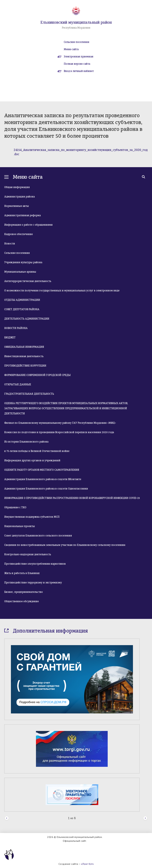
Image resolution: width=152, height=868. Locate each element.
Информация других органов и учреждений (32, 460)
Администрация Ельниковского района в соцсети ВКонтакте (43, 479)
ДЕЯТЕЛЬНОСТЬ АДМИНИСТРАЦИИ (27, 319)
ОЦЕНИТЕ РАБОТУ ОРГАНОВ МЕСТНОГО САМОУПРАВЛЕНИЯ (42, 470)
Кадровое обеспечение (19, 234)
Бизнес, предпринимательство (24, 592)
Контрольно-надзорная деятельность (28, 554)
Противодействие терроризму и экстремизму (33, 583)
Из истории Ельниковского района (26, 442)
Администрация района (19, 197)
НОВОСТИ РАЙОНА (16, 328)
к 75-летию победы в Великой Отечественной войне (37, 451)
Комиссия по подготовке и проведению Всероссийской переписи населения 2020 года (59, 432)
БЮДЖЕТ (10, 338)
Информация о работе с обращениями (28, 225)
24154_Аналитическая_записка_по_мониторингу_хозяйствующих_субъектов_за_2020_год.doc (81, 152)
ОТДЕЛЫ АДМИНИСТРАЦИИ (22, 300)
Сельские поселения (77, 42)
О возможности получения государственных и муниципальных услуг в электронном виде (62, 291)
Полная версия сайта (77, 64)
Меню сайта (71, 49)
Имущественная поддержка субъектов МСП (32, 517)
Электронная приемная (79, 57)
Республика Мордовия (76, 28)
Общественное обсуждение (22, 601)
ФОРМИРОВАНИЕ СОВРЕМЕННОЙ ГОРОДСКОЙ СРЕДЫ (37, 375)
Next (145, 818)
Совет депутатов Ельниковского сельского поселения (38, 536)
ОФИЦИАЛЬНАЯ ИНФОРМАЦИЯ (24, 347)
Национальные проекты (20, 526)
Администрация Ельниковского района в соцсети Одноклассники (46, 489)
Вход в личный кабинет (79, 71)
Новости (10, 244)
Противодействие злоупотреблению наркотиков (35, 564)
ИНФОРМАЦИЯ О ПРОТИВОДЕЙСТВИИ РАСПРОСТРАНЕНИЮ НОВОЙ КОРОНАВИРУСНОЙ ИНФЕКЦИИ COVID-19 (72, 498)
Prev (7, 818)
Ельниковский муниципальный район (76, 22)
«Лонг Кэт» (87, 864)
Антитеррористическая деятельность (28, 281)
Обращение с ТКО (15, 507)
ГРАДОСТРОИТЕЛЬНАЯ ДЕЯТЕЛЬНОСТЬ (29, 394)
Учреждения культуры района (23, 262)
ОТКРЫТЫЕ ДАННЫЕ (18, 384)
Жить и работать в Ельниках (22, 573)
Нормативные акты (17, 206)
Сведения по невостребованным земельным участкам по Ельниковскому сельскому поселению (65, 545)
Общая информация (17, 187)
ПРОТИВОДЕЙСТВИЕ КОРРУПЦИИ (25, 366)
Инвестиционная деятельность (24, 356)
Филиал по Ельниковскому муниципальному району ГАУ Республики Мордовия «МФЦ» (60, 423)
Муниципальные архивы (20, 272)
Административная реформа (22, 215)
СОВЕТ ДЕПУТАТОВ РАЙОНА (22, 309)
